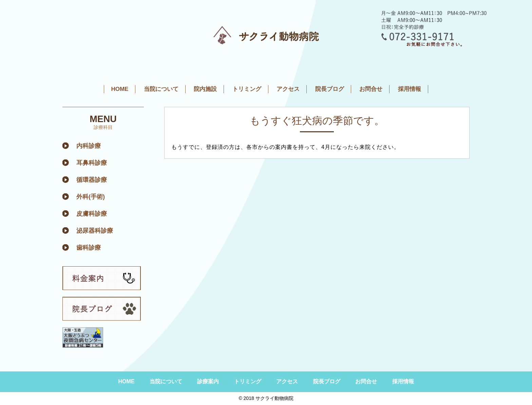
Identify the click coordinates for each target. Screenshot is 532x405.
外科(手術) (91, 197)
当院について (161, 89)
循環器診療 (92, 180)
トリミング (247, 89)
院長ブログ (330, 89)
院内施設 (205, 89)
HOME (120, 89)
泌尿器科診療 (95, 231)
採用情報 (410, 89)
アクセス (288, 89)
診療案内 (208, 381)
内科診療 (89, 146)
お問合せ (371, 89)
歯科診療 (89, 248)
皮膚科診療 (92, 214)
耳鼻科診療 (92, 163)
